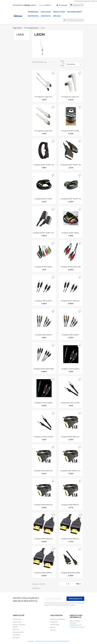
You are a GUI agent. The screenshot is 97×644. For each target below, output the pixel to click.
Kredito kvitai (55, 625)
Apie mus (57, 16)
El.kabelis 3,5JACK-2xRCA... (71, 369)
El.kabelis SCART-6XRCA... (44, 267)
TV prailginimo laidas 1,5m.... (71, 97)
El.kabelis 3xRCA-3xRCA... (44, 335)
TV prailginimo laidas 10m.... (44, 97)
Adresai (53, 627)
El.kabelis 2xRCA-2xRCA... (44, 301)
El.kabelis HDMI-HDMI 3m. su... (71, 471)
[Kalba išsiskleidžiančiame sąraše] (31, 5)
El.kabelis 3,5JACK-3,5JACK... (71, 403)
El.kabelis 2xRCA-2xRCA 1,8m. (71, 267)
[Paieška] (73, 20)
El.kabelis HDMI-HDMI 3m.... (71, 505)
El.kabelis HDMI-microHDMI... (71, 573)
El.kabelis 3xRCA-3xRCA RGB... (44, 369)
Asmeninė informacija (58, 619)
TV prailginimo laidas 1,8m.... (44, 131)
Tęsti (79, 584)
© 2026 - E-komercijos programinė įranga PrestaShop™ (48, 641)
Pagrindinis (33, 12)
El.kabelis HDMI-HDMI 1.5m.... (44, 505)
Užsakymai (54, 622)
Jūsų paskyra (56, 615)
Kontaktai (46, 16)
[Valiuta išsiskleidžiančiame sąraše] (48, 5)
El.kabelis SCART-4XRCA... (71, 233)
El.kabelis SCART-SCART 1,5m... (44, 233)
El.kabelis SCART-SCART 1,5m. (44, 165)
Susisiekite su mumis (21, 5)
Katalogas (46, 12)
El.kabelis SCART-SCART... (71, 131)
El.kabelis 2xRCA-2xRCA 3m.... (71, 301)
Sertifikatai (33, 16)
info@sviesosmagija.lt (77, 627)
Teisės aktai (17, 622)
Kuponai (53, 630)
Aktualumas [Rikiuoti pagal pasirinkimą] (74, 64)
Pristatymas (59, 12)
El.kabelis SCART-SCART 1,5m (71, 199)
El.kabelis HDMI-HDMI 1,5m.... (71, 437)
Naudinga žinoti (75, 12)
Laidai (20, 35)
